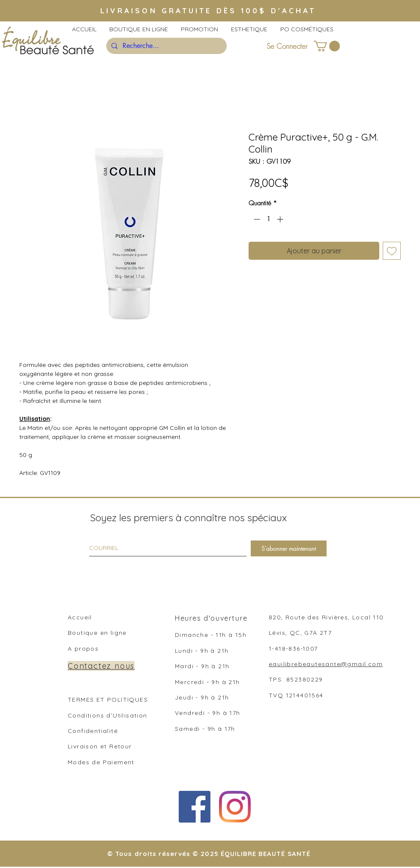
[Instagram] (235, 807)
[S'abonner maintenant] (289, 548)
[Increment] (281, 219)
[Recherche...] (166, 46)
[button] (327, 46)
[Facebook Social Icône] (195, 807)
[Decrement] (256, 219)
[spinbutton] (268, 219)
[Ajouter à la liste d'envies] (392, 251)
